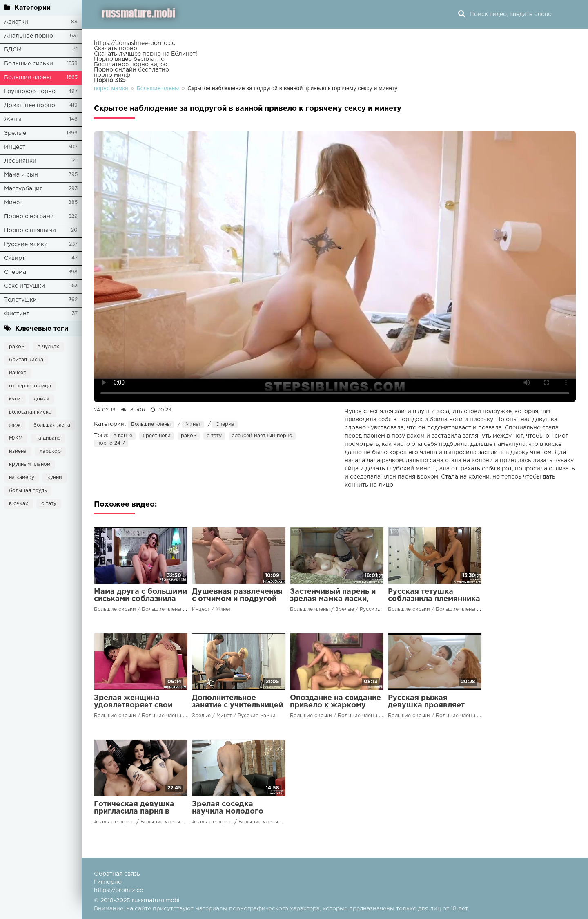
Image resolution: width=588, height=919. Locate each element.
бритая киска (26, 360)
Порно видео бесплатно (129, 59)
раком (17, 347)
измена (18, 451)
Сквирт (14, 258)
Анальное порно (29, 36)
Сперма (15, 272)
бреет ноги (157, 436)
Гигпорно (108, 882)
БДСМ (13, 50)
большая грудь (28, 491)
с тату (49, 504)
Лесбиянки (20, 161)
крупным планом (30, 464)
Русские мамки (26, 244)
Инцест (15, 147)
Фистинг (17, 314)
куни (15, 399)
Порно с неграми (29, 217)
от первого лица (30, 386)
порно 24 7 (111, 443)
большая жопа (52, 425)
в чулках (48, 347)
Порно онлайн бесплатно (131, 70)
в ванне (123, 436)
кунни (55, 477)
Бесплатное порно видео (131, 65)
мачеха (18, 373)
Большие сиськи (29, 64)
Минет (13, 203)
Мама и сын (21, 175)
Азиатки (16, 22)
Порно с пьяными (30, 230)
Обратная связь (117, 874)
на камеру (22, 477)
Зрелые (15, 133)
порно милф (112, 75)
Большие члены (28, 78)
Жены (13, 119)
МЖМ (16, 438)
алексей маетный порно (262, 436)
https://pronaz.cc (118, 890)
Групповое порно (30, 92)
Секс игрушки (24, 286)
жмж (15, 425)
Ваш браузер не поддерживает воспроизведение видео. (335, 266)
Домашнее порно (30, 105)
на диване (48, 438)
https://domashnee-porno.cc (135, 43)
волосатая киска (30, 412)
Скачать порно (116, 49)
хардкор (50, 451)
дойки (42, 399)
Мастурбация (23, 189)
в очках (19, 504)
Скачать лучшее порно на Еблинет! (146, 54)
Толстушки (20, 300)
